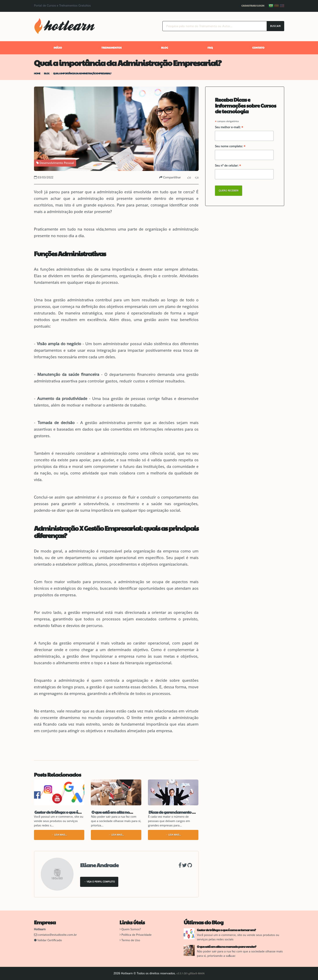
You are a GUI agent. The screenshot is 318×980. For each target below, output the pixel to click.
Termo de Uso (131, 940)
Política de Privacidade (136, 935)
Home (37, 74)
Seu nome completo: (230, 147)
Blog (165, 48)
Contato (258, 48)
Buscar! (275, 26)
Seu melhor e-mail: (229, 128)
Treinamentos (112, 48)
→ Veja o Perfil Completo (99, 882)
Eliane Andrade (99, 865)
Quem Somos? (131, 929)
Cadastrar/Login (253, 6)
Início (58, 48)
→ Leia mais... (59, 835)
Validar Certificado (48, 940)
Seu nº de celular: (228, 166)
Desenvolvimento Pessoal (55, 163)
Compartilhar (170, 178)
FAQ (210, 48)
